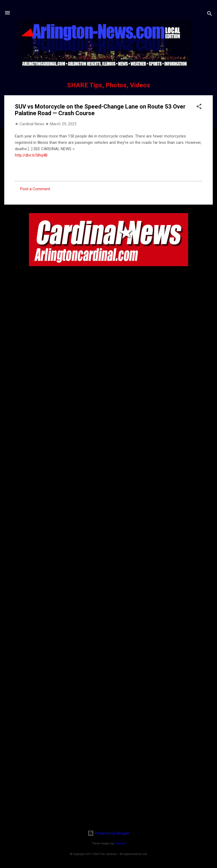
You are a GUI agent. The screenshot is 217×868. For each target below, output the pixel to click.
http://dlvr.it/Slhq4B (31, 155)
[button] (199, 107)
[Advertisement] (108, 792)
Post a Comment (35, 189)
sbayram (120, 843)
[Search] (210, 14)
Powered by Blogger (109, 833)
